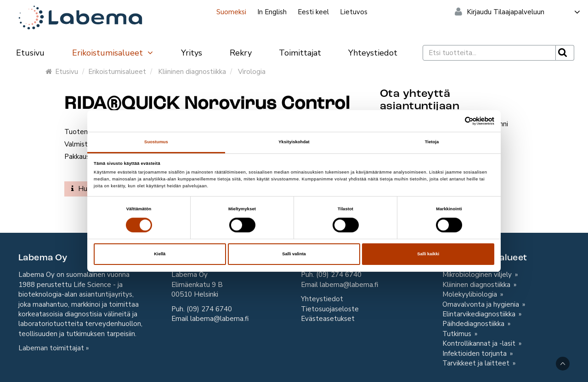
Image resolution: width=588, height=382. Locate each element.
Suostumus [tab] (156, 142)
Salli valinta (294, 254)
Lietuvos (354, 12)
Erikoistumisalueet (113, 53)
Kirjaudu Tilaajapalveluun (524, 12)
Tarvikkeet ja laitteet (477, 363)
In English (272, 12)
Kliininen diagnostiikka (192, 72)
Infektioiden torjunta (475, 354)
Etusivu (30, 53)
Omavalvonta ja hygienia (482, 304)
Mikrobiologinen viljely (478, 275)
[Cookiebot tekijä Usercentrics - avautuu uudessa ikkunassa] (454, 121)
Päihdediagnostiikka (474, 324)
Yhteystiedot (373, 53)
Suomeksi (231, 12)
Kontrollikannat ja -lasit (480, 343)
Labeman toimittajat (51, 348)
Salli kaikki (428, 254)
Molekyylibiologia (471, 294)
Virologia (252, 72)
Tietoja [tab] (432, 142)
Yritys (192, 53)
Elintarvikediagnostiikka (480, 314)
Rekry (241, 53)
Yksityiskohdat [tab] (294, 142)
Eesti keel (313, 12)
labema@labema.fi (219, 319)
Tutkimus (458, 334)
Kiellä (160, 254)
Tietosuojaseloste (330, 309)
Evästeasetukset (328, 319)
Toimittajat (300, 53)
